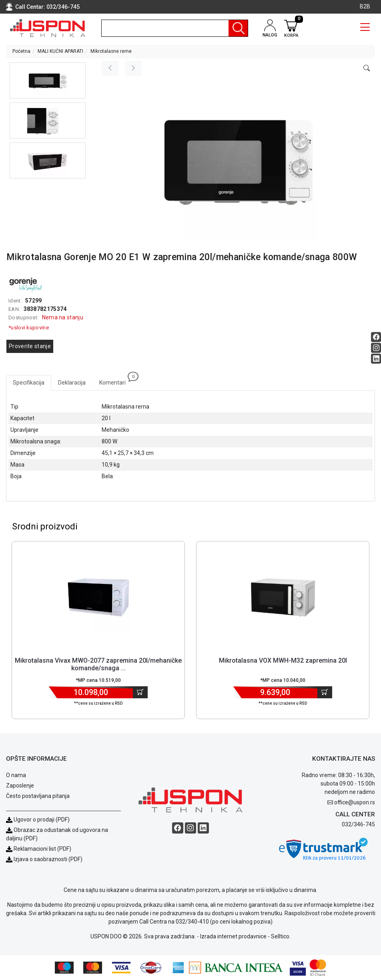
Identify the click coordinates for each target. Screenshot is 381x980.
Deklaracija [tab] (72, 383)
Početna (21, 51)
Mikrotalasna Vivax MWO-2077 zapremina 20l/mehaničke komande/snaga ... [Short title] (98, 664)
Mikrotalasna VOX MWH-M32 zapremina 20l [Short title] (283, 660)
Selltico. (281, 936)
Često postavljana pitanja (38, 796)
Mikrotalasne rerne (111, 51)
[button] (48, 80)
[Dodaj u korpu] (140, 692)
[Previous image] (110, 68)
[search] (175, 28)
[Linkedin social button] (376, 359)
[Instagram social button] (376, 348)
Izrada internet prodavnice (233, 936)
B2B (365, 6)
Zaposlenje (20, 786)
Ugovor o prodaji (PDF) (38, 820)
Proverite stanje (30, 346)
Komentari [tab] (116, 380)
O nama (16, 775)
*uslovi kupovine (29, 328)
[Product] (98, 597)
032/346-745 (63, 7)
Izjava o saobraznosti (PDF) (48, 859)
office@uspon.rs (355, 802)
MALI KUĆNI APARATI (60, 51)
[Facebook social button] (376, 337)
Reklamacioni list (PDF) (39, 849)
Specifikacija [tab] (29, 383)
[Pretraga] (238, 28)
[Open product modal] (367, 68)
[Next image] (133, 68)
